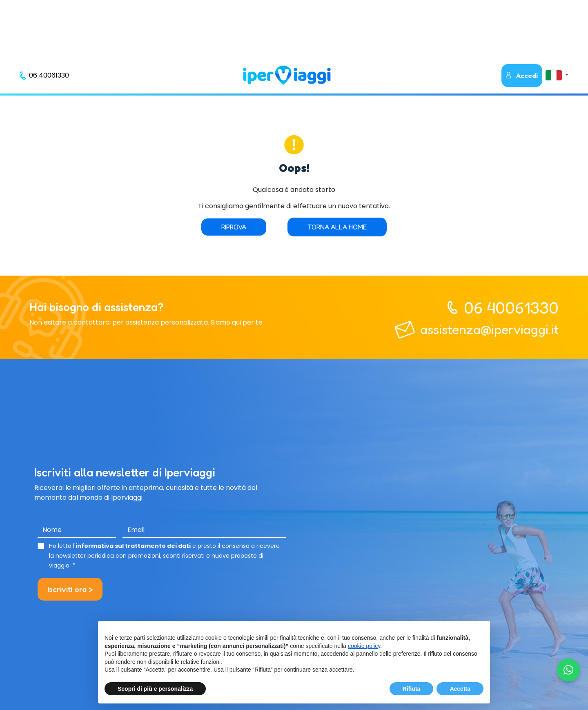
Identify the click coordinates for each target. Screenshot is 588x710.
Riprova (234, 227)
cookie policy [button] (364, 646)
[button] (557, 75)
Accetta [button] (460, 689)
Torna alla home (337, 227)
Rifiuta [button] (412, 689)
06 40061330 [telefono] (511, 307)
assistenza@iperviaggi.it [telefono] (489, 329)
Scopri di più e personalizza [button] (155, 689)
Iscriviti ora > (70, 589)
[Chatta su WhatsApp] (568, 670)
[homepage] (287, 75)
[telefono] (44, 76)
